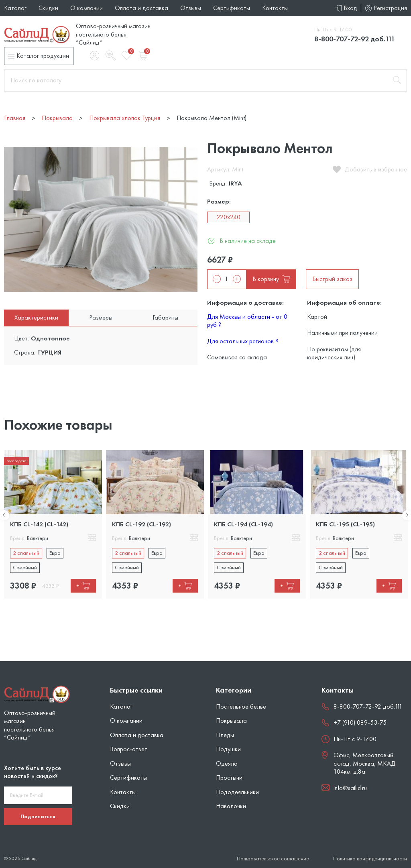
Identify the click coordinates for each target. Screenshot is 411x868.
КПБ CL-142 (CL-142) (39, 524)
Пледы (225, 735)
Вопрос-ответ (129, 749)
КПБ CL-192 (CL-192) (141, 524)
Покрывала (231, 720)
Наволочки (231, 806)
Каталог (15, 8)
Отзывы (191, 8)
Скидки (48, 8)
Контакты (275, 8)
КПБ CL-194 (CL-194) (243, 524)
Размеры (101, 317)
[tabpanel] (53, 524)
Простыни (229, 777)
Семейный (25, 567)
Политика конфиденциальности (370, 859)
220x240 (229, 217)
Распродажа (16, 461)
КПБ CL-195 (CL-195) (345, 524)
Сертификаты (232, 8)
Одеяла (227, 763)
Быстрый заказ (332, 279)
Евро (55, 553)
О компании (86, 8)
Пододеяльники (237, 792)
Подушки (228, 749)
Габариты (165, 317)
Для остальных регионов (243, 341)
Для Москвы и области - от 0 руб (247, 321)
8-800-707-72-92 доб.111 (355, 39)
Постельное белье (241, 706)
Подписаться (38, 816)
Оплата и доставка (141, 8)
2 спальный (26, 553)
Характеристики (36, 317)
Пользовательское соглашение (273, 859)
